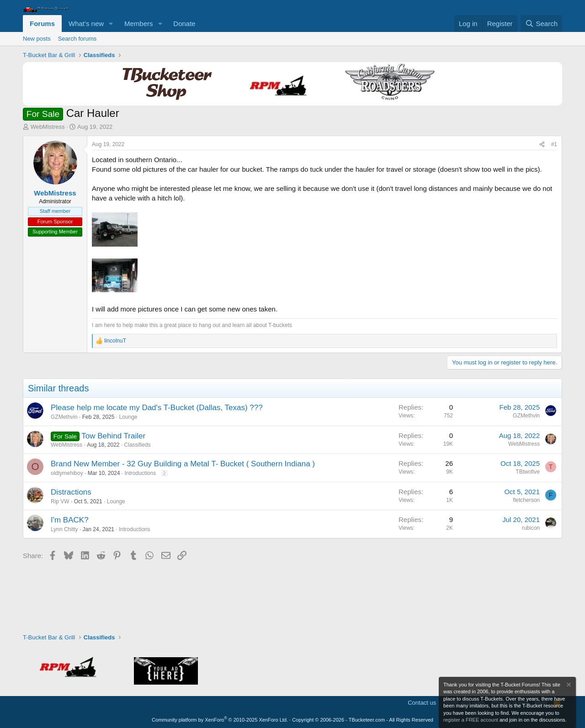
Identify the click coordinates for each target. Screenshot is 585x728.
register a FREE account (471, 720)
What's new (86, 24)
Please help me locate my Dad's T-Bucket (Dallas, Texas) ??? (157, 408)
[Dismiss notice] (568, 686)
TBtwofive (528, 472)
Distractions (71, 492)
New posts (37, 39)
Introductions (140, 473)
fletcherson (526, 500)
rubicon (531, 528)
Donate (184, 24)
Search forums (77, 39)
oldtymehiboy (67, 473)
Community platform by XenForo (220, 720)
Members (139, 24)
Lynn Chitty (64, 529)
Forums (42, 24)
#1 (554, 144)
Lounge (128, 417)
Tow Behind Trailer (113, 436)
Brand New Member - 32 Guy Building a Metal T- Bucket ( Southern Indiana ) (183, 464)
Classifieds (138, 445)
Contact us (422, 703)
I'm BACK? (70, 520)
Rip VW (60, 501)
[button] (111, 24)
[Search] (541, 24)
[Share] (542, 145)
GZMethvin (64, 417)
